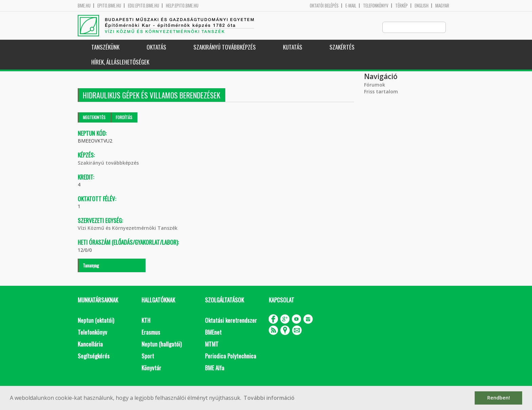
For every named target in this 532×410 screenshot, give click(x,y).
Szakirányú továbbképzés (225, 47)
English (422, 6)
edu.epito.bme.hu (144, 6)
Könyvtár (151, 368)
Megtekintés (94, 118)
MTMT (212, 344)
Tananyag (91, 266)
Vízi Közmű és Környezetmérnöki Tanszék (128, 228)
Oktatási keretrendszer (231, 321)
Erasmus (151, 332)
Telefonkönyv (376, 6)
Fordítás (124, 118)
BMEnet (213, 332)
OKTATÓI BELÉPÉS (324, 6)
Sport (148, 356)
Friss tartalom (381, 92)
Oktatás (156, 47)
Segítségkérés (94, 356)
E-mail (351, 6)
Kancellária (90, 344)
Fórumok (375, 85)
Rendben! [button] (499, 398)
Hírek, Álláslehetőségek (120, 62)
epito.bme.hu (109, 6)
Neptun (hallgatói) (161, 344)
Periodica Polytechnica (231, 356)
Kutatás (293, 47)
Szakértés (342, 47)
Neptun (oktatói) (96, 321)
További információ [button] (269, 398)
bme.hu (84, 6)
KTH (146, 321)
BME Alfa (215, 368)
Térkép (402, 6)
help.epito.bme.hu (182, 6)
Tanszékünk (105, 47)
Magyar (442, 6)
